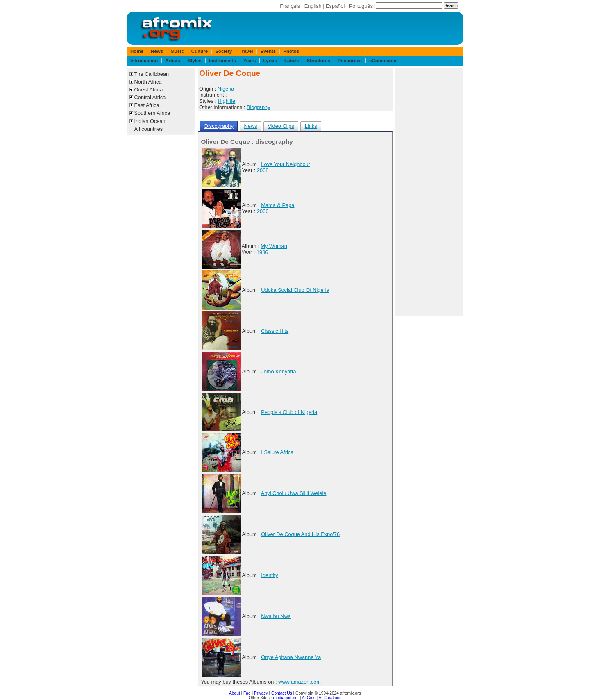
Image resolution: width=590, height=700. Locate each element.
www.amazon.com (300, 682)
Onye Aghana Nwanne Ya (291, 657)
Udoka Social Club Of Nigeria (295, 290)
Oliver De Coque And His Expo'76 (300, 534)
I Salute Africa (277, 452)
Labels (292, 61)
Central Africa (150, 97)
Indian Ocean (150, 121)
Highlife (227, 101)
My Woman (274, 246)
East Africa (147, 105)
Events (268, 51)
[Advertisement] (429, 192)
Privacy (261, 693)
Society (224, 51)
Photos (291, 51)
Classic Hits (275, 331)
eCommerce (383, 61)
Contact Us (282, 693)
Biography (259, 107)
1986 (262, 252)
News (157, 51)
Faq (247, 693)
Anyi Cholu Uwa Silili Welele (294, 493)
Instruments (222, 61)
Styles (195, 61)
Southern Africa (152, 113)
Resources (350, 61)
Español (335, 6)
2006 (263, 211)
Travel (246, 51)
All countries (149, 129)
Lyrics (270, 61)
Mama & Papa (278, 205)
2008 (263, 170)
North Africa (148, 82)
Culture (200, 51)
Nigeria (226, 89)
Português (361, 6)
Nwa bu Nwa (276, 616)
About (235, 693)
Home (137, 51)
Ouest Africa (149, 90)
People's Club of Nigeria (289, 412)
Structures (318, 61)
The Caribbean (152, 74)
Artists (172, 61)
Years (250, 61)
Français (290, 6)
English (313, 6)
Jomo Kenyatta (278, 372)
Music (177, 51)
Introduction (144, 61)
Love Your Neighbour (286, 164)
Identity (269, 575)
